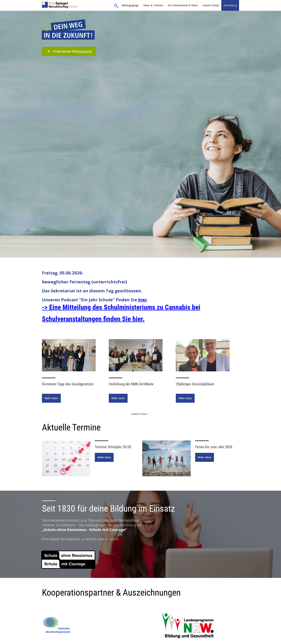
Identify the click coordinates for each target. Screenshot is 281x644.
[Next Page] (141, 414)
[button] (183, 5)
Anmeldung (230, 5)
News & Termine (153, 5)
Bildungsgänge (130, 5)
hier (143, 300)
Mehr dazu (51, 398)
